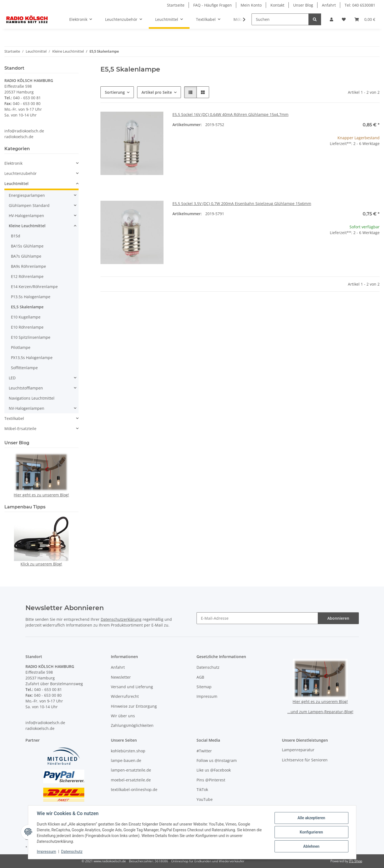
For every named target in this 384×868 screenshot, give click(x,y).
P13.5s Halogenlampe (31, 297)
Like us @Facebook (214, 770)
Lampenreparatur (298, 750)
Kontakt (277, 5)
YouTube (205, 799)
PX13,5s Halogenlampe (32, 358)
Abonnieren (338, 618)
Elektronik (13, 163)
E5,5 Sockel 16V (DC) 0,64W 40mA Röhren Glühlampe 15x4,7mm (230, 114)
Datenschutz (72, 852)
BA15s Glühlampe (27, 246)
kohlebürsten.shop (128, 751)
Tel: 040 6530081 (360, 5)
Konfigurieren (311, 832)
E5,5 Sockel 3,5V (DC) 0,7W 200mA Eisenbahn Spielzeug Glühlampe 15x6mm (242, 204)
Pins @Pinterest (211, 780)
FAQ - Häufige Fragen (213, 5)
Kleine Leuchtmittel (27, 226)
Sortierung (115, 92)
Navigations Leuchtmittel (32, 398)
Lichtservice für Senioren (305, 760)
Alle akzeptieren (311, 818)
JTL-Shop (356, 861)
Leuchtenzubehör (21, 173)
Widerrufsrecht (125, 696)
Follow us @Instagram (217, 760)
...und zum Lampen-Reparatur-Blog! (320, 712)
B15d (16, 236)
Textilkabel (14, 418)
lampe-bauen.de (126, 760)
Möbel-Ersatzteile (20, 429)
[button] (331, 19)
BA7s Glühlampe (26, 256)
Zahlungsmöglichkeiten (132, 725)
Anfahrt (329, 5)
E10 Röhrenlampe (27, 327)
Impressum (47, 852)
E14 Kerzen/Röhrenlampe (34, 287)
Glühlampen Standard (29, 205)
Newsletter (121, 677)
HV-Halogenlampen (26, 216)
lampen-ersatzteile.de (131, 770)
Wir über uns (123, 716)
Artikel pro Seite (157, 92)
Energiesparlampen (27, 195)
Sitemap (204, 687)
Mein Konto (251, 5)
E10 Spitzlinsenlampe (31, 337)
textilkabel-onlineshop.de (134, 789)
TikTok (202, 789)
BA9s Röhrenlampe (28, 266)
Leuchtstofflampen (26, 388)
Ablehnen (311, 846)
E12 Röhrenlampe (27, 276)
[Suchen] (280, 19)
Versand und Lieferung (132, 687)
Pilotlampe (21, 347)
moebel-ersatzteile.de (131, 780)
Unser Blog (303, 5)
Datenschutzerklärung (121, 619)
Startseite (176, 5)
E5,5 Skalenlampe (27, 307)
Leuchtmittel (16, 183)
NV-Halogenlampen (27, 408)
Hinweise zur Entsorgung (134, 706)
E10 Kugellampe (26, 317)
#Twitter (204, 751)
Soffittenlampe (24, 368)
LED (12, 378)
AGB (200, 677)
